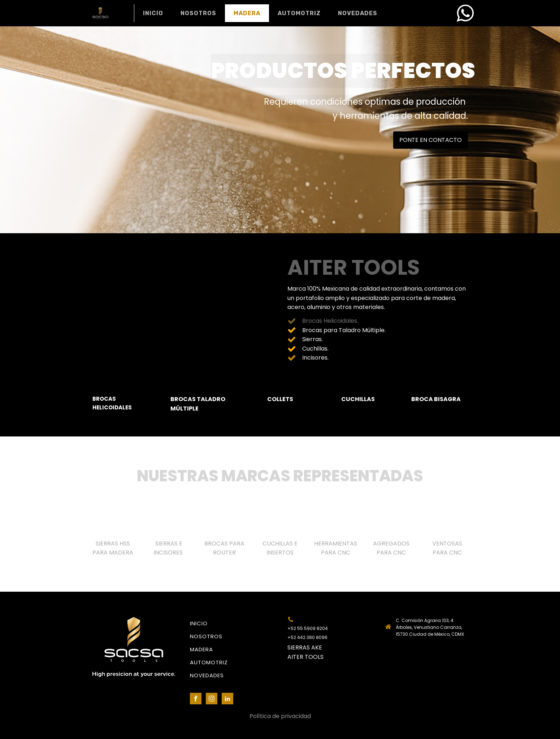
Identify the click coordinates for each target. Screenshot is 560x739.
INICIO (153, 13)
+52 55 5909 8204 (308, 628)
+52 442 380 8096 (307, 637)
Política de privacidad (280, 716)
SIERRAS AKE (305, 647)
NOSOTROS (198, 13)
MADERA (247, 13)
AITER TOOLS (305, 657)
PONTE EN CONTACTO (431, 140)
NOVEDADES (358, 13)
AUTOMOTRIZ (299, 13)
